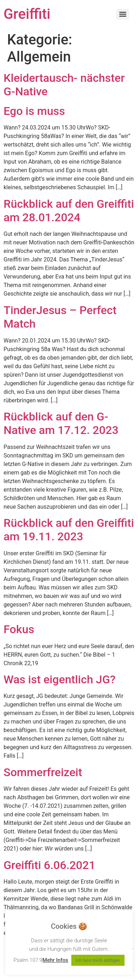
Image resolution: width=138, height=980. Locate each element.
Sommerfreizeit (43, 772)
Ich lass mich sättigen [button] (98, 960)
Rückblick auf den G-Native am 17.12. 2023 (61, 423)
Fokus (19, 629)
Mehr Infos (56, 960)
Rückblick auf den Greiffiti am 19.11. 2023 (69, 530)
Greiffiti (27, 14)
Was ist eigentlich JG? (60, 679)
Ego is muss (34, 111)
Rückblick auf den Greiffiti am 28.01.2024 (69, 211)
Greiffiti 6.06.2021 (49, 865)
